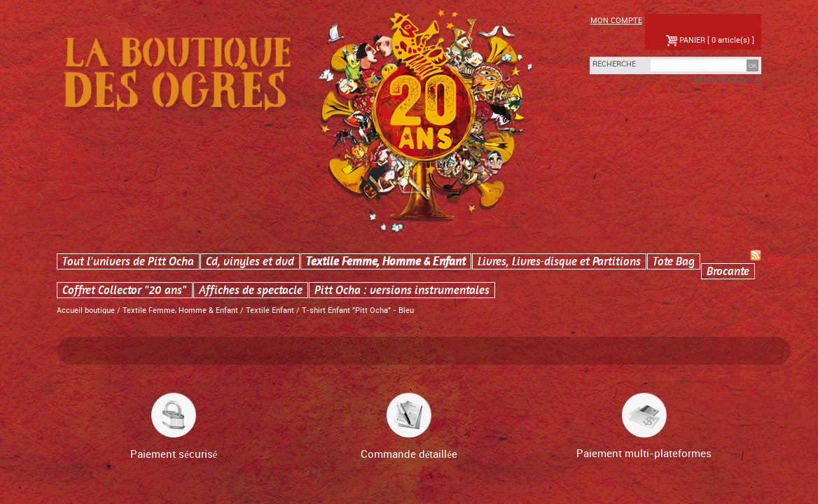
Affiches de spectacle (251, 290)
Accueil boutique (86, 311)
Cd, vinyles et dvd (250, 261)
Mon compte (616, 21)
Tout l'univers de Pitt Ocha (128, 261)
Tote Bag (674, 261)
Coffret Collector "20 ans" (125, 290)
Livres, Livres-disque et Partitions (559, 261)
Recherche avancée (728, 80)
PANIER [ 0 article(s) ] (710, 41)
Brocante (728, 271)
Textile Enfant (270, 311)
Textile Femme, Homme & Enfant (386, 261)
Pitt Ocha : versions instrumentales (402, 290)
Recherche (606, 64)
